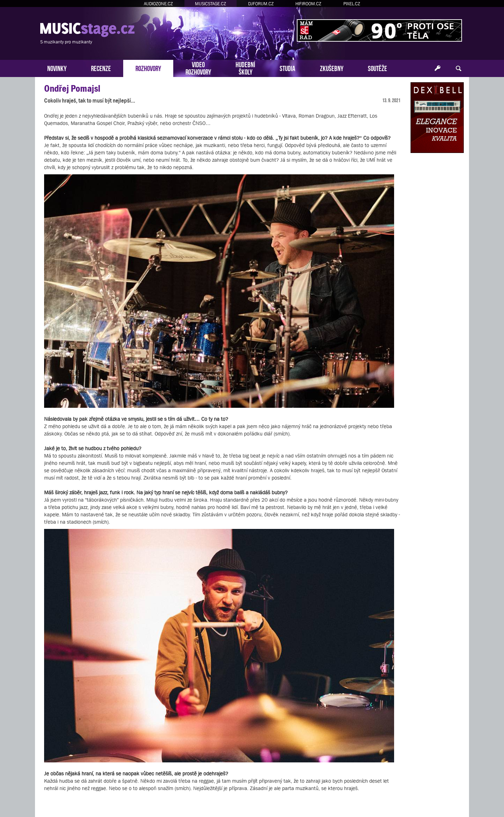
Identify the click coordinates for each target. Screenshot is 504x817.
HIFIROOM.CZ (308, 4)
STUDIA (288, 68)
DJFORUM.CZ (261, 4)
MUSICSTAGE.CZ (211, 4)
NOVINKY (57, 68)
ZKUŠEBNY (332, 68)
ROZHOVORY (148, 68)
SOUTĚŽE (377, 68)
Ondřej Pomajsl (72, 88)
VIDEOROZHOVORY (198, 68)
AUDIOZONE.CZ (158, 4)
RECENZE (101, 68)
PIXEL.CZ (352, 4)
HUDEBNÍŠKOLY (245, 68)
